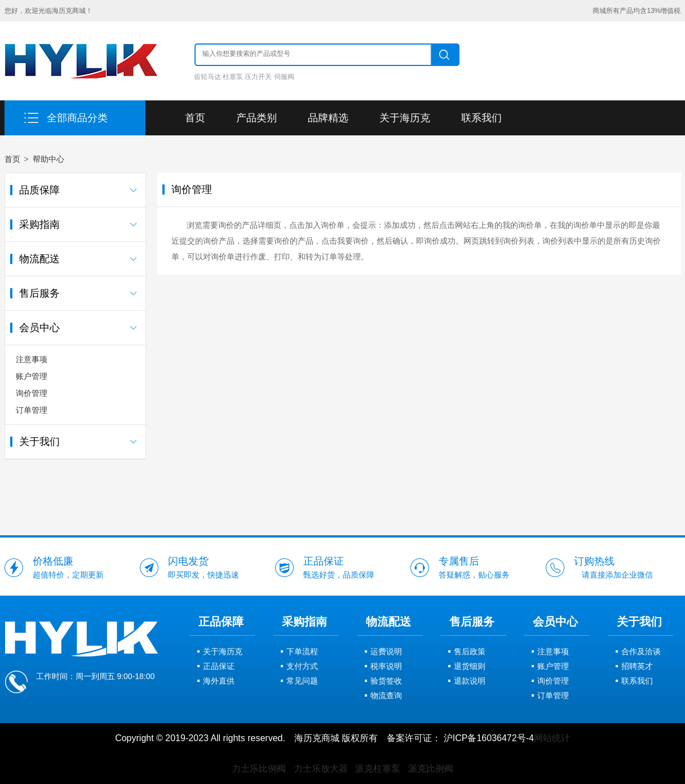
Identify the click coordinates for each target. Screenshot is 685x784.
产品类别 (257, 118)
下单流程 (302, 651)
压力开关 (258, 77)
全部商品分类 (77, 118)
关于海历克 (405, 118)
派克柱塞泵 (378, 768)
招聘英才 (637, 666)
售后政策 (470, 651)
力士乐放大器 (321, 768)
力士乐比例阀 (259, 768)
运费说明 (386, 651)
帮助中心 (48, 159)
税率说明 (386, 666)
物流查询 (386, 695)
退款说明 (470, 681)
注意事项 (32, 359)
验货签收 (386, 681)
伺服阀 (284, 77)
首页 (195, 118)
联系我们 (481, 118)
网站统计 (552, 738)
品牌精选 (328, 118)
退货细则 (470, 666)
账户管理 (32, 376)
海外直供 (219, 681)
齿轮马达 (207, 77)
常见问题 (302, 681)
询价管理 (32, 393)
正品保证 (219, 666)
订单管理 (32, 410)
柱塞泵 (233, 77)
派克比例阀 (431, 768)
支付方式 (302, 666)
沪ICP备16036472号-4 (489, 738)
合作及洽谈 (641, 651)
